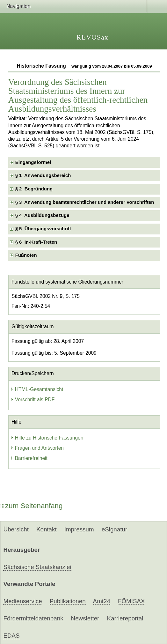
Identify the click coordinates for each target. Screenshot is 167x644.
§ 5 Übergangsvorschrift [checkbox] (43, 229)
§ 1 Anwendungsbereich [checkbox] (43, 175)
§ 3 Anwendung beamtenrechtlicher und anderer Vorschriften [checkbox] (85, 202)
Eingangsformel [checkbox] (33, 162)
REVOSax (92, 37)
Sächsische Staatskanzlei (37, 567)
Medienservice (22, 601)
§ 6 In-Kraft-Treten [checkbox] (36, 242)
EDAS (11, 636)
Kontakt (47, 529)
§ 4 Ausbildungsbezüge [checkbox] (42, 215)
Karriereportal (125, 618)
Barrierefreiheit (29, 458)
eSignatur (114, 529)
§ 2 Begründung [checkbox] (34, 189)
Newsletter (85, 618)
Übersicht (16, 529)
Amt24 (102, 601)
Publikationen (68, 601)
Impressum (79, 529)
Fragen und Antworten (37, 448)
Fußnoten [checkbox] (26, 255)
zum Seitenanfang (31, 506)
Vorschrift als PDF (32, 400)
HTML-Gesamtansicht (37, 389)
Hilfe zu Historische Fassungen (47, 438)
